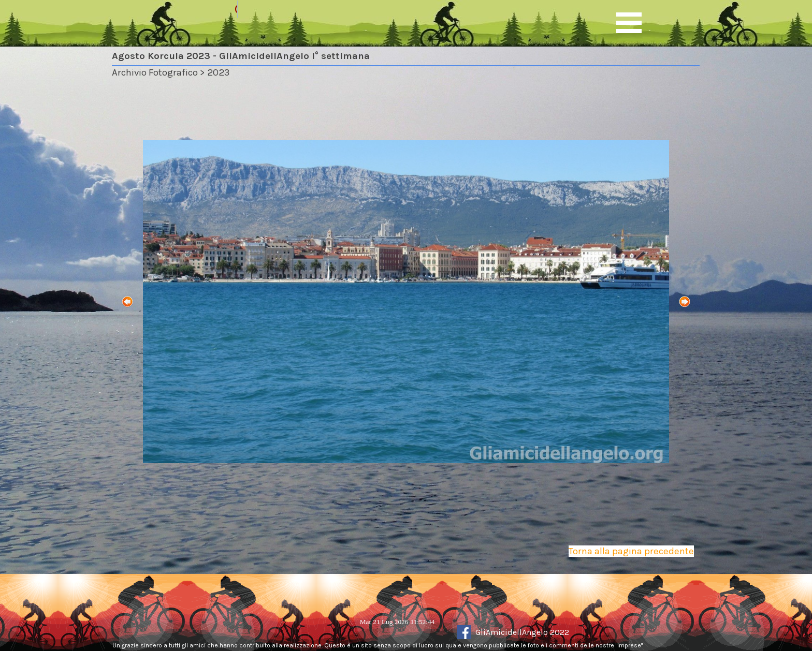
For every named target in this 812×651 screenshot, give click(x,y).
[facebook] (464, 632)
